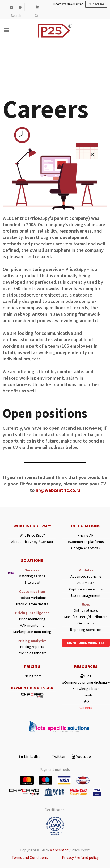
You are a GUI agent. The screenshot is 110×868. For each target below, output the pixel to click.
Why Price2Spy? (32, 535)
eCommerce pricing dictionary (86, 682)
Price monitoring (32, 619)
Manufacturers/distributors (86, 617)
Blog (86, 676)
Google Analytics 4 (86, 548)
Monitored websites (86, 643)
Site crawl (32, 583)
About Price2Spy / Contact (32, 542)
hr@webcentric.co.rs (58, 490)
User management (86, 596)
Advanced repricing (86, 576)
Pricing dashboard (32, 653)
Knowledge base (86, 689)
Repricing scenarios (86, 630)
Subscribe (96, 4)
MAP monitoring (32, 625)
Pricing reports (32, 647)
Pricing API (86, 535)
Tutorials (86, 695)
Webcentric (59, 850)
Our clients (86, 623)
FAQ (86, 701)
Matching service (32, 576)
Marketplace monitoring (32, 632)
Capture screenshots (86, 589)
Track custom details (32, 604)
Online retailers (86, 611)
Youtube (81, 756)
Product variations (32, 598)
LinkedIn (29, 756)
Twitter (56, 756)
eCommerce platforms (86, 542)
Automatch (86, 583)
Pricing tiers (32, 676)
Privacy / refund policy (80, 857)
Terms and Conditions (30, 857)
